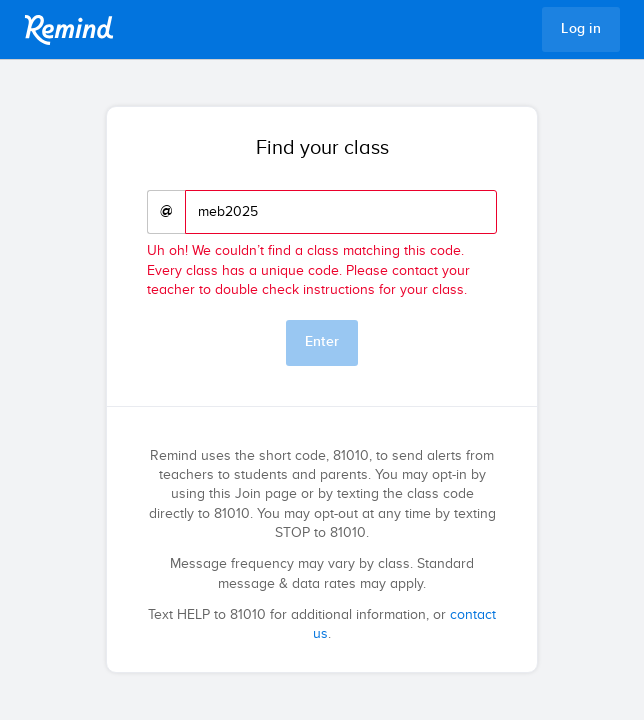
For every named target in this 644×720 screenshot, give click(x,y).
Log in (581, 29)
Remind (69, 30)
